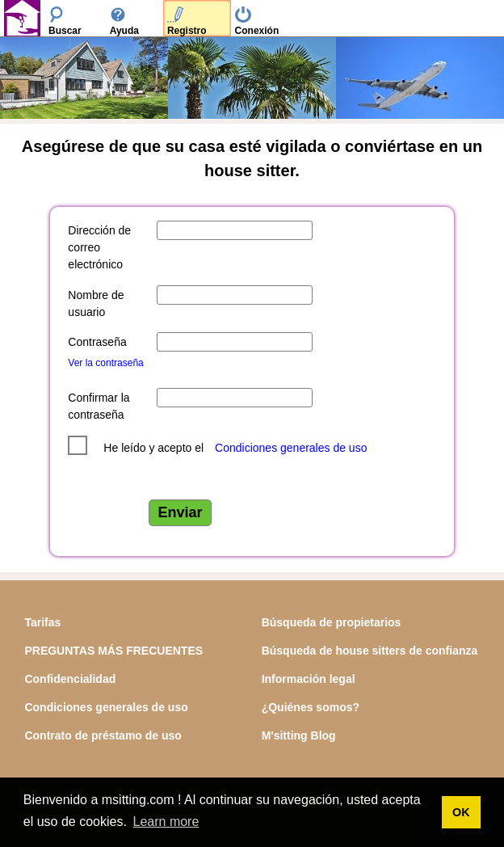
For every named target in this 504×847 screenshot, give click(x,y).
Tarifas (42, 622)
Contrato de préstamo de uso (103, 735)
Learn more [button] (166, 822)
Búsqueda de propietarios (332, 622)
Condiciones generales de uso (291, 448)
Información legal (309, 679)
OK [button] (461, 812)
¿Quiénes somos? (311, 707)
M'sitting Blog (299, 735)
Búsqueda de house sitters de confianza (370, 651)
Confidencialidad (70, 679)
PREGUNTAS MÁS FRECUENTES (113, 651)
